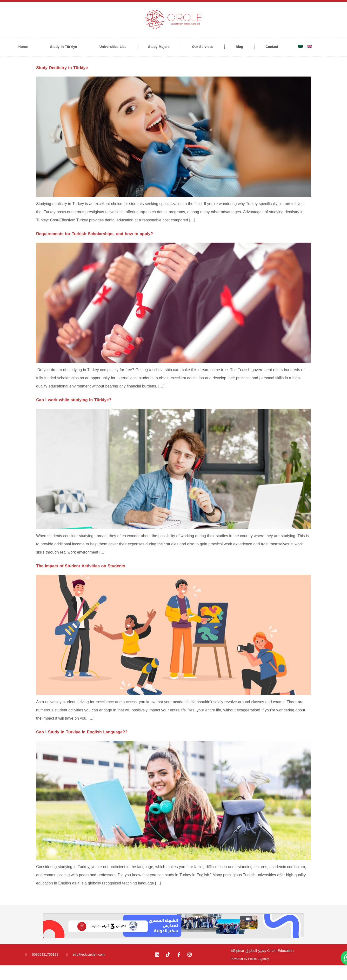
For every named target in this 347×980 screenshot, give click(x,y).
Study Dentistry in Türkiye (62, 82)
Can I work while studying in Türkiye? (74, 414)
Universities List (112, 47)
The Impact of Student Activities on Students (81, 580)
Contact (272, 47)
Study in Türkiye (63, 47)
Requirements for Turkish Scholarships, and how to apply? (95, 248)
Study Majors (159, 47)
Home (23, 47)
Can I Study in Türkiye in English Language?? (82, 747)
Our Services (203, 47)
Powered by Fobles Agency (250, 973)
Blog (239, 47)
